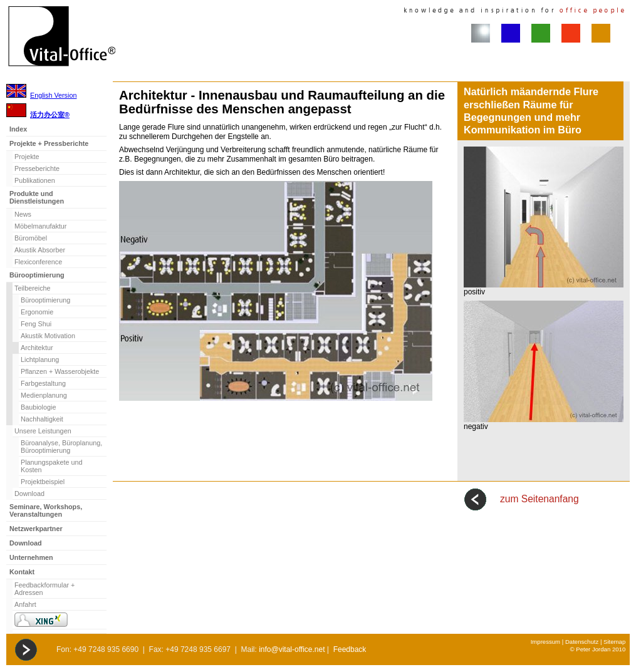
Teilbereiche (33, 288)
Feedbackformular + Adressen (44, 589)
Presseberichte (37, 168)
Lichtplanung (40, 359)
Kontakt (22, 572)
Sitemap (614, 642)
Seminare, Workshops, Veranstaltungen (46, 510)
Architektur (37, 348)
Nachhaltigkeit (42, 419)
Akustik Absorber (40, 250)
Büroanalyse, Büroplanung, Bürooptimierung (61, 447)
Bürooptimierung (37, 275)
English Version (53, 95)
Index (18, 129)
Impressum (545, 642)
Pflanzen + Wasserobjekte (60, 371)
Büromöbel (31, 238)
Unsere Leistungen (43, 431)
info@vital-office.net (292, 649)
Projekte (27, 157)
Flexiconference (38, 262)
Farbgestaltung (43, 383)
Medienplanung (44, 395)
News (23, 214)
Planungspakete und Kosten (51, 466)
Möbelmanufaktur (40, 226)
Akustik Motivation (48, 336)
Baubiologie (38, 407)
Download (29, 494)
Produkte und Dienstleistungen (37, 197)
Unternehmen (31, 557)
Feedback (350, 649)
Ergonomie (37, 312)
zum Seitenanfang (540, 499)
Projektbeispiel (43, 482)
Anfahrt (25, 604)
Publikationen (35, 180)
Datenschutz (582, 642)
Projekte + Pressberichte (49, 143)
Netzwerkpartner (36, 529)
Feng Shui (36, 324)
